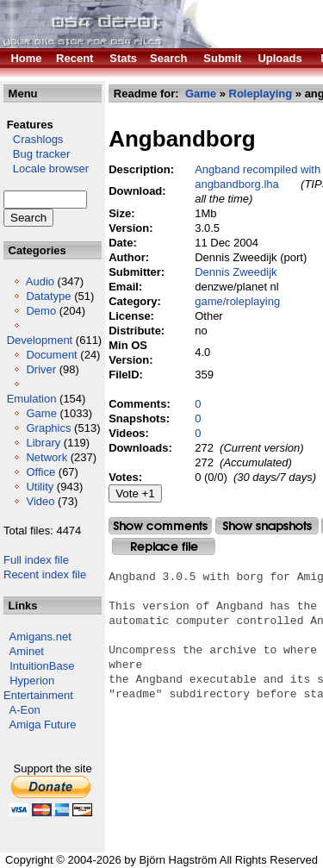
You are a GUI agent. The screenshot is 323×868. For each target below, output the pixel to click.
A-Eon (25, 710)
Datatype (48, 296)
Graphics (48, 428)
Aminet (27, 651)
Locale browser (46, 169)
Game (41, 413)
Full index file (36, 560)
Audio (40, 281)
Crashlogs (33, 139)
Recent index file (45, 575)
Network (47, 457)
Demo (41, 311)
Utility (40, 487)
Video (40, 501)
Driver (41, 369)
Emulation (32, 399)
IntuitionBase (42, 666)
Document (51, 355)
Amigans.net (40, 637)
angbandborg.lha (237, 184)
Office (40, 472)
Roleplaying (261, 94)
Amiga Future (43, 724)
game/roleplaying (237, 301)
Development (40, 340)
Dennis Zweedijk (236, 272)
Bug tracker (37, 154)
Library (43, 443)
